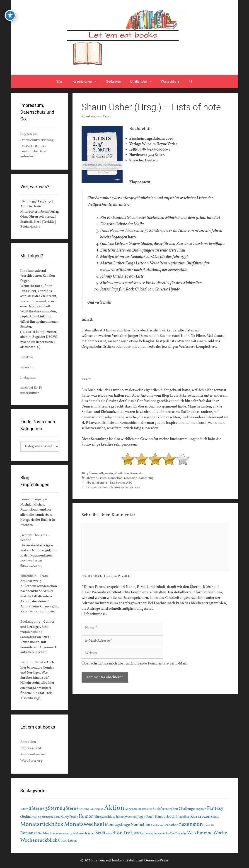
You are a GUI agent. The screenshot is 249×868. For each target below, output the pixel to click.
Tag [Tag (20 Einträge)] (142, 833)
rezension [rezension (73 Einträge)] (191, 825)
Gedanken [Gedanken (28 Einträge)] (29, 817)
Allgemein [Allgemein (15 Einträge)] (131, 809)
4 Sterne (92, 474)
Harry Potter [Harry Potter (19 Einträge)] (69, 817)
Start (60, 82)
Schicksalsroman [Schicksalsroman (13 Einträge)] (63, 834)
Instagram (28, 378)
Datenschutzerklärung (37, 140)
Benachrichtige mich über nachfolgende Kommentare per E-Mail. (134, 664)
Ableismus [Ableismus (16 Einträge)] (97, 809)
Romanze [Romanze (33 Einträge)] (29, 833)
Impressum (29, 134)
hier (194, 603)
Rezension (137, 474)
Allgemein (106, 474)
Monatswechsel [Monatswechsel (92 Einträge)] (84, 824)
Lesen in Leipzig (32, 500)
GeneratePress (157, 860)
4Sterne (92, 478)
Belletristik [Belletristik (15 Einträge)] (145, 809)
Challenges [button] (143, 82)
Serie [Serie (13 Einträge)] (109, 834)
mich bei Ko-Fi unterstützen (31, 391)
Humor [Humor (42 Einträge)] (86, 817)
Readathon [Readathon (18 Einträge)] (171, 825)
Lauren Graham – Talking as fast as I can (113, 487)
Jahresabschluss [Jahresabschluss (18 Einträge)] (104, 817)
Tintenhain (29, 576)
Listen (103, 478)
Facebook (27, 368)
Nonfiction (122, 474)
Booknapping (30, 622)
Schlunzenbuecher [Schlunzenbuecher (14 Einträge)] (84, 834)
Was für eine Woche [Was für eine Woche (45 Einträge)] (207, 833)
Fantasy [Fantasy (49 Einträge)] (215, 809)
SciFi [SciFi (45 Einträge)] (100, 833)
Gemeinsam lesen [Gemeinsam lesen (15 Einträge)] (49, 817)
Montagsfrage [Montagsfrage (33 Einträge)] (117, 825)
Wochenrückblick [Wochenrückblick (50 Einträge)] (39, 840)
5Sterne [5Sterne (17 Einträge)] (84, 809)
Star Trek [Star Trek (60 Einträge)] (123, 833)
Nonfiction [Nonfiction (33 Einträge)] (140, 825)
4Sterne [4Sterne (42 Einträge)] (71, 809)
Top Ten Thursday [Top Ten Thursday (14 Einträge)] (176, 834)
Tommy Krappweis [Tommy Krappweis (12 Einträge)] (155, 834)
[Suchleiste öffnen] (191, 82)
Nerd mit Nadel (32, 663)
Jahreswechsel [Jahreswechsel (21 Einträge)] (126, 817)
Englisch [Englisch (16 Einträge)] (201, 809)
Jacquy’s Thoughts (34, 535)
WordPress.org (31, 761)
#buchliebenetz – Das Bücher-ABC (109, 483)
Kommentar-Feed (33, 754)
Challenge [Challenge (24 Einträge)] (187, 809)
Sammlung (146, 478)
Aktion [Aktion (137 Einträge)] (114, 808)
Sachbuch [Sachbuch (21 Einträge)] (45, 833)
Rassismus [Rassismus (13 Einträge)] (157, 825)
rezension (131, 478)
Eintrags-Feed (31, 748)
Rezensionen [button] (87, 82)
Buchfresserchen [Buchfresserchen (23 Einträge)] (165, 809)
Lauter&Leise (180, 396)
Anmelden (28, 742)
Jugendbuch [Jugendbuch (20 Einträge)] (146, 817)
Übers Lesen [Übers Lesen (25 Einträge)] (68, 841)
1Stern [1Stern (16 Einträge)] (24, 809)
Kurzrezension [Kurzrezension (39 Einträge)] (204, 817)
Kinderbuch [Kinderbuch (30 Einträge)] (165, 817)
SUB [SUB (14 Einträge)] (136, 834)
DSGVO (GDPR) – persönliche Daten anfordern (34, 151)
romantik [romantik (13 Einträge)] (209, 825)
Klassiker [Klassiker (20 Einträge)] (183, 817)
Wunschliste (170, 82)
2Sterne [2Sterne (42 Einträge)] (37, 809)
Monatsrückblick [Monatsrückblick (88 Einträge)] (42, 824)
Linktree (27, 357)
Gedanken (114, 82)
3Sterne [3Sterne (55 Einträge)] (54, 809)
